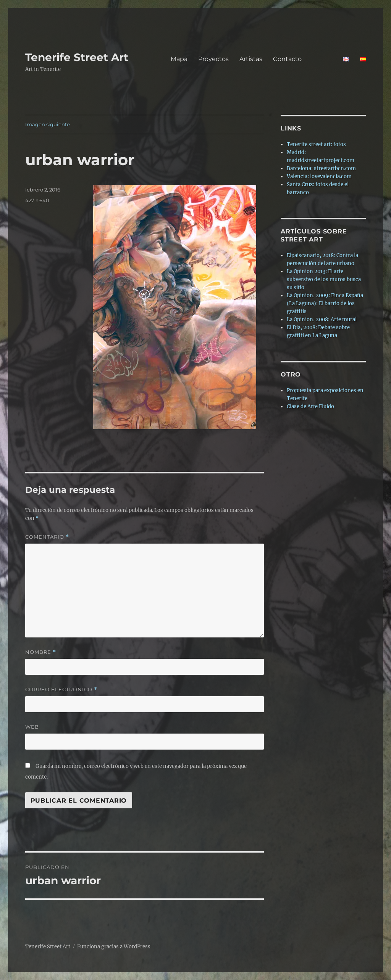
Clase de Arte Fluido (310, 406)
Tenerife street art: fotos (316, 144)
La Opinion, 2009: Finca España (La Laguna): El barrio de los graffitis (325, 303)
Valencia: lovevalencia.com (319, 176)
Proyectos (213, 59)
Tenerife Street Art (77, 57)
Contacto (303, 59)
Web (32, 727)
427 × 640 (37, 200)
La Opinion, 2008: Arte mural (322, 319)
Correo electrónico (61, 690)
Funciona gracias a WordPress (114, 947)
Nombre (41, 652)
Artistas (251, 59)
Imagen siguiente (48, 124)
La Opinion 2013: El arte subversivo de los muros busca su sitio (324, 279)
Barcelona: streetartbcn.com (321, 168)
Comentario (47, 537)
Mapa (179, 59)
